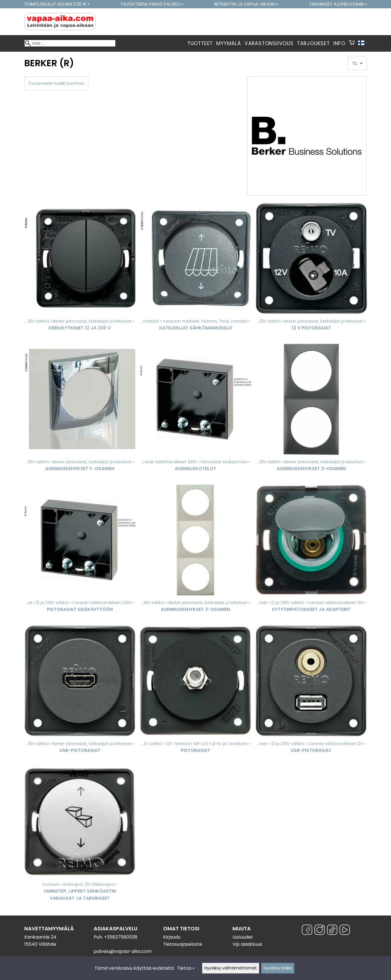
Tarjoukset (313, 43)
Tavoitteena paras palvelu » (152, 4)
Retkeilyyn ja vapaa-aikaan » (246, 4)
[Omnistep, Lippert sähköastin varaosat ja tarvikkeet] (80, 836)
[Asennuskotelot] (195, 412)
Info (339, 43)
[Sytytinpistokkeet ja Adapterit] (311, 553)
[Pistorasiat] (195, 693)
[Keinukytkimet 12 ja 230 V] (80, 271)
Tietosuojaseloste (183, 944)
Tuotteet (200, 43)
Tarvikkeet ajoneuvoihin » (338, 4)
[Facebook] (307, 931)
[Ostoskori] (352, 43)
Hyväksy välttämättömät (231, 968)
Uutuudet (243, 937)
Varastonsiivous (269, 43)
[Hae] (70, 43)
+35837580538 (121, 937)
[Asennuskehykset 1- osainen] (80, 412)
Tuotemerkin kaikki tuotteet (56, 83)
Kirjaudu (172, 937)
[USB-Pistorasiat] (80, 693)
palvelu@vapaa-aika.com (123, 951)
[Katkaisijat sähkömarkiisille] (195, 271)
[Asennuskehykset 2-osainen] (311, 412)
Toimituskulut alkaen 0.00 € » (57, 4)
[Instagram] (320, 931)
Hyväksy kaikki (278, 968)
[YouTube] (345, 931)
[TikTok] (332, 931)
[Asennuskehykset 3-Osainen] (195, 553)
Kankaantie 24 (40, 937)
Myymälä (229, 43)
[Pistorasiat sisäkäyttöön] (80, 553)
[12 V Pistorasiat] (311, 271)
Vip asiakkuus (247, 944)
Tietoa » (186, 968)
